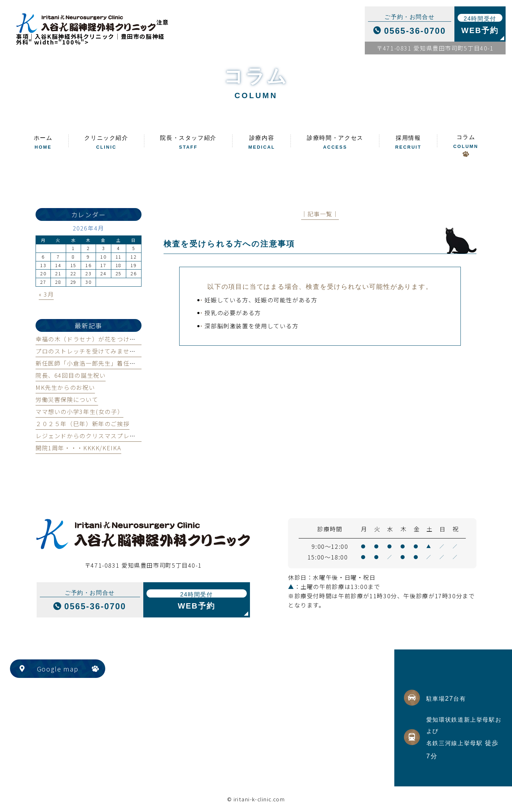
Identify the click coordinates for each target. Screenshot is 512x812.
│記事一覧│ (320, 214)
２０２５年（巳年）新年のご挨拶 (82, 424)
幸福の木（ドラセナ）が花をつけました (92, 339)
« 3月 (46, 294)
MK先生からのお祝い (65, 387)
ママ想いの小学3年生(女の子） (79, 412)
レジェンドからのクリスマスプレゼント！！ (98, 436)
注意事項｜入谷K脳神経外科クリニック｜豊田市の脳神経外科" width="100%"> (92, 32)
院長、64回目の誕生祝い (71, 375)
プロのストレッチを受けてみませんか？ (92, 351)
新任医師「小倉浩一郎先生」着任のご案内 (95, 363)
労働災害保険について (67, 399)
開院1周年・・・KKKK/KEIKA (78, 448)
